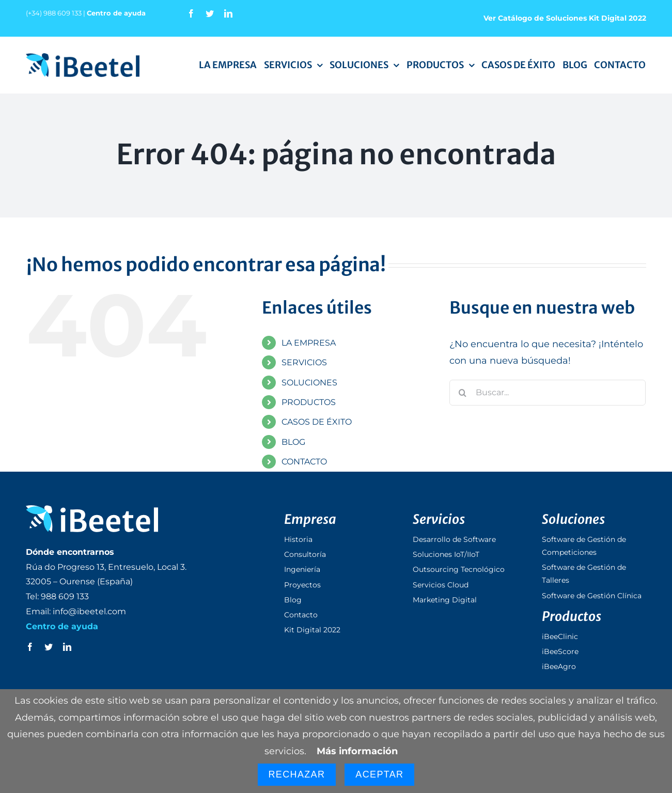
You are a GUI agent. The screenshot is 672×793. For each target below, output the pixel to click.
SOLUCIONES (309, 383)
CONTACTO (304, 462)
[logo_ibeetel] (83, 58)
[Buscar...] (548, 393)
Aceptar (379, 774)
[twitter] (210, 13)
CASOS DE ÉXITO (317, 422)
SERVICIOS (304, 362)
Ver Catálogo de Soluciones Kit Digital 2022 (565, 18)
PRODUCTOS (309, 402)
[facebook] (191, 13)
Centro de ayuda (116, 13)
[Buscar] (462, 393)
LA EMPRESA (309, 343)
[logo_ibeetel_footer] (92, 510)
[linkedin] (228, 13)
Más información (357, 751)
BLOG (293, 442)
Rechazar (297, 774)
